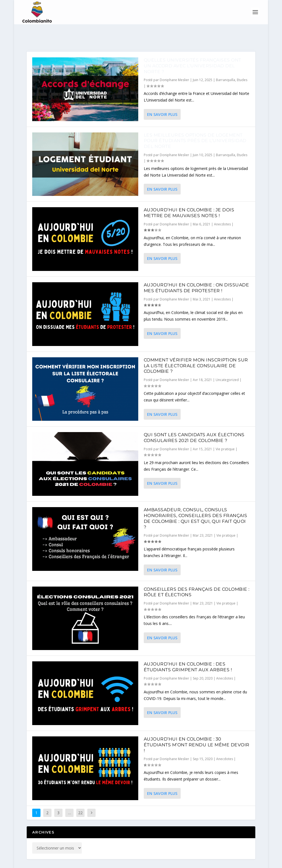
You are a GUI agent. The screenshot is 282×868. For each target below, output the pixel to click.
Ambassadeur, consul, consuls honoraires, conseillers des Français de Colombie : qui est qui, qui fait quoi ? (196, 503)
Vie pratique (225, 434)
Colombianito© (79, 862)
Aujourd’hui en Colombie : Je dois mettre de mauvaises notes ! (189, 198)
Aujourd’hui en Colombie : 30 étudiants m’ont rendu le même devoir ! (197, 730)
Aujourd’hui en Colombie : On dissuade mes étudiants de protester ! (196, 273)
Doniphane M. (137, 862)
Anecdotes (222, 209)
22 (80, 798)
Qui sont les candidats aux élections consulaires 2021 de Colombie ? (194, 423)
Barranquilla (226, 65)
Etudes (242, 65)
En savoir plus (162, 99)
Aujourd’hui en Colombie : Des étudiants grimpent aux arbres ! (188, 652)
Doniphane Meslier (174, 65)
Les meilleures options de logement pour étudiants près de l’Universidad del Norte (195, 126)
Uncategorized (227, 365)
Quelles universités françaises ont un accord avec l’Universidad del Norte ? (192, 51)
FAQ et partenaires (199, 862)
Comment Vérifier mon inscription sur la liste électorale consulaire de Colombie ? (196, 351)
